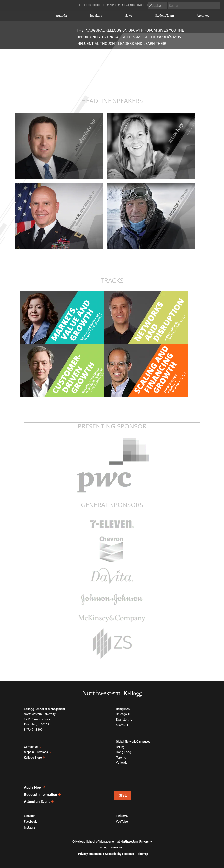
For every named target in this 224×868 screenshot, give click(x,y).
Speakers (96, 16)
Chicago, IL (123, 714)
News (129, 16)
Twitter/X (122, 816)
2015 (29, 14)
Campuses (123, 709)
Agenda (61, 16)
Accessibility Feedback (120, 854)
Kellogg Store (34, 758)
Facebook (30, 822)
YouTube (122, 822)
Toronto (121, 758)
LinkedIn (30, 816)
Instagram (31, 828)
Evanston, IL (124, 720)
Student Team (164, 16)
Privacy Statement (90, 854)
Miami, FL (122, 725)
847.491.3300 (33, 730)
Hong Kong (123, 752)
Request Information (43, 795)
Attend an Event (39, 802)
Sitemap (143, 854)
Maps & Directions (38, 752)
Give (123, 795)
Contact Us (33, 747)
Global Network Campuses (133, 742)
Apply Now (35, 787)
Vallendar (122, 763)
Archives (203, 16)
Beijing (120, 747)
